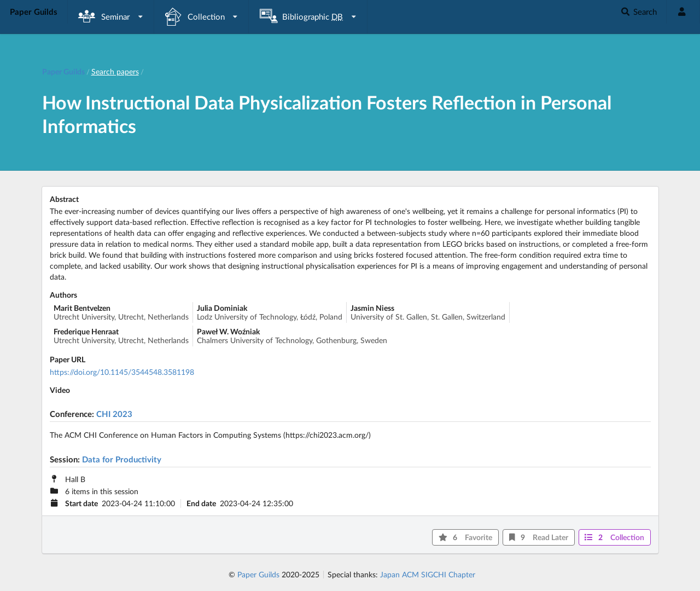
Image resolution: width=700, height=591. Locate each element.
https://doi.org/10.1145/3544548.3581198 (122, 372)
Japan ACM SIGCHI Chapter (428, 574)
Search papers (115, 71)
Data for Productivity (122, 459)
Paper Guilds (258, 574)
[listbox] (111, 17)
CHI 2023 (114, 414)
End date (201, 503)
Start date (81, 503)
